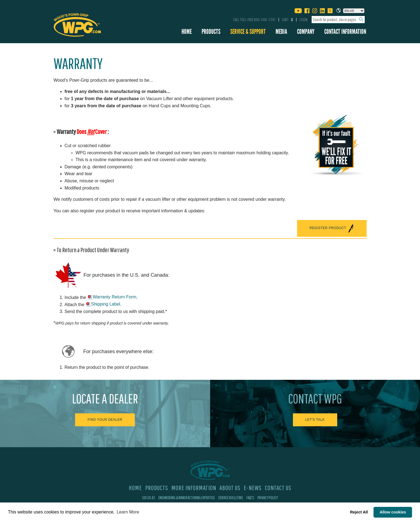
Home (187, 31)
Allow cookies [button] (393, 512)
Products (211, 31)
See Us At (149, 498)
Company (306, 31)
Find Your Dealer (105, 420)
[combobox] (338, 20)
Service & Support (248, 31)
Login (304, 20)
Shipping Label (106, 304)
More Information (194, 488)
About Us (230, 488)
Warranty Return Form (115, 297)
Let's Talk (315, 420)
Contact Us (278, 488)
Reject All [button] (359, 512)
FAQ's (250, 498)
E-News (253, 488)
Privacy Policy (268, 498)
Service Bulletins (231, 498)
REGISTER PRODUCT (332, 228)
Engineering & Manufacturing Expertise (187, 498)
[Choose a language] (354, 11)
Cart (287, 20)
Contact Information (345, 31)
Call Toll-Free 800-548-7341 (254, 20)
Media (281, 31)
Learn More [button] (128, 512)
